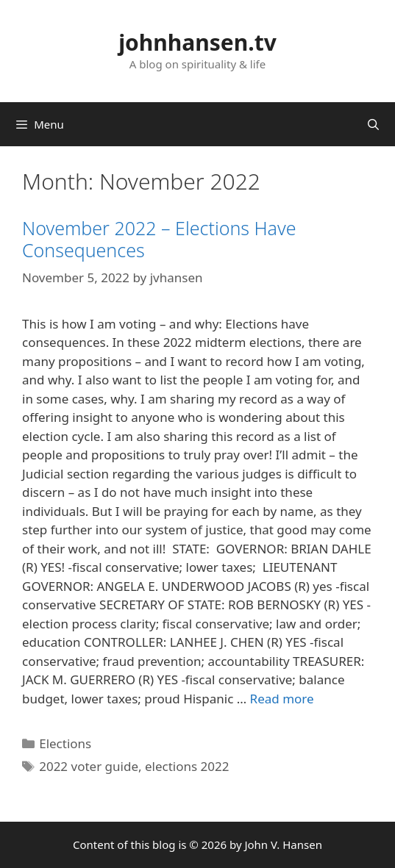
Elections (65, 743)
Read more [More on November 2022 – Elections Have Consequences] (282, 699)
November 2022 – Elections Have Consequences (159, 239)
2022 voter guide (89, 766)
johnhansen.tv (197, 42)
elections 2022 (187, 766)
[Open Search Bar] (373, 124)
